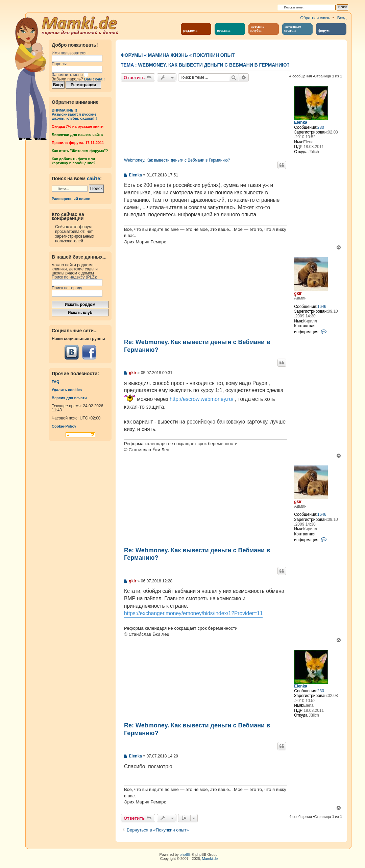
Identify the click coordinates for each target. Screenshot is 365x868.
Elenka (301, 122)
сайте (93, 178)
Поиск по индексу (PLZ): (74, 277)
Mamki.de (210, 859)
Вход (342, 18)
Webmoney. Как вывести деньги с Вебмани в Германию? (214, 65)
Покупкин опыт (214, 55)
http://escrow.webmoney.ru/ (202, 399)
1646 (322, 307)
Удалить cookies (67, 390)
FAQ (56, 382)
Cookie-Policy (64, 426)
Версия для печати (69, 398)
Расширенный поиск (71, 199)
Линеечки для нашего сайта (77, 135)
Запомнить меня (70, 75)
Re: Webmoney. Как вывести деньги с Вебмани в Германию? (197, 346)
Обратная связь (315, 18)
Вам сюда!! (94, 79)
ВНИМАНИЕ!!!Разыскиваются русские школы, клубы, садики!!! (74, 114)
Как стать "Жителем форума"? (80, 151)
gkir (298, 293)
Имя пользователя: (70, 53)
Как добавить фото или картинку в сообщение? (74, 161)
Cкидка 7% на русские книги (78, 126)
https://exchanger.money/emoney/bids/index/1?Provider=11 (193, 613)
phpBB (185, 854)
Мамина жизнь (168, 55)
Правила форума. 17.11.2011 (78, 143)
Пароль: (59, 64)
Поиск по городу (67, 288)
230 (321, 127)
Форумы (132, 55)
